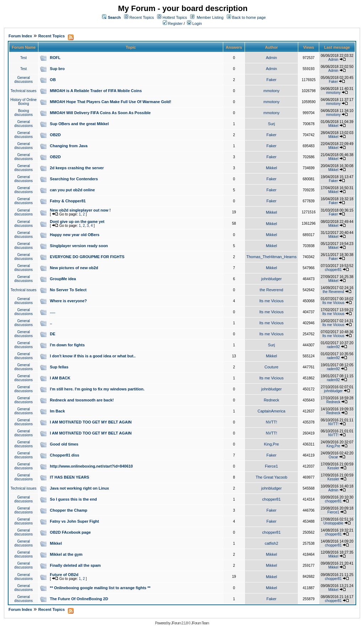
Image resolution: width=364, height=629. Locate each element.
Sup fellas (59, 367)
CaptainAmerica (271, 411)
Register (173, 23)
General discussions (23, 80)
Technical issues (24, 91)
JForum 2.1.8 (179, 623)
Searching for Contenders (74, 179)
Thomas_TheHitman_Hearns (271, 257)
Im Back (57, 411)
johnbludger (272, 279)
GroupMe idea (63, 279)
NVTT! (272, 422)
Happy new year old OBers (74, 235)
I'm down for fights (67, 345)
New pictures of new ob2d (74, 268)
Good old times (64, 444)
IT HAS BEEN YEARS (69, 477)
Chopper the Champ (68, 510)
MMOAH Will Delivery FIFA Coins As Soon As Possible (100, 113)
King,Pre (272, 444)
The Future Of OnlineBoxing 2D (79, 599)
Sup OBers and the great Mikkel (79, 124)
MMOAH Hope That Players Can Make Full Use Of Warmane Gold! (110, 102)
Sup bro (57, 69)
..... (52, 312)
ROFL (55, 58)
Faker (272, 80)
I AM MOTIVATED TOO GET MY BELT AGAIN (91, 422)
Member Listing (210, 17)
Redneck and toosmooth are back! (82, 400)
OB (53, 80)
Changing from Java (69, 146)
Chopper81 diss (65, 455)
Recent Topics (142, 17)
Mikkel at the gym (66, 554)
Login (194, 23)
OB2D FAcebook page (70, 532)
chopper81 (333, 270)
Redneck (271, 400)
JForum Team (200, 623)
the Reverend (272, 290)
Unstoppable (333, 523)
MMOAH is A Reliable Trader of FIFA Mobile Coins (96, 91)
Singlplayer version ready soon (79, 246)
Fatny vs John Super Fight (74, 521)
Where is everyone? (68, 301)
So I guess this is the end (73, 499)
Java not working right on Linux (79, 488)
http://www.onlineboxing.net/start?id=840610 (91, 466)
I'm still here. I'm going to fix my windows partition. (97, 389)
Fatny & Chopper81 (68, 201)
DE (52, 334)
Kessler (333, 468)
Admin (271, 58)
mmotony (271, 91)
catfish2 (272, 543)
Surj (272, 124)
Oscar (333, 457)
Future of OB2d (64, 575)
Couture (271, 367)
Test (23, 58)
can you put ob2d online (72, 190)
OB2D (55, 135)
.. (51, 323)
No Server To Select (68, 290)
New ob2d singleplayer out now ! (80, 210)
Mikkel (333, 126)
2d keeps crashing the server (77, 168)
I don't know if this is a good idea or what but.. (93, 356)
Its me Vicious (271, 301)
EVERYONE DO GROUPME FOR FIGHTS (87, 257)
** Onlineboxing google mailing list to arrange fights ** (100, 588)
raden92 (333, 347)
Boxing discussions (23, 113)
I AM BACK (60, 378)
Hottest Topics (175, 17)
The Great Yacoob (271, 477)
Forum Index (20, 36)
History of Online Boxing (23, 102)
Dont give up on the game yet (77, 222)
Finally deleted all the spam (75, 565)
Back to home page (249, 17)
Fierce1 (271, 466)
